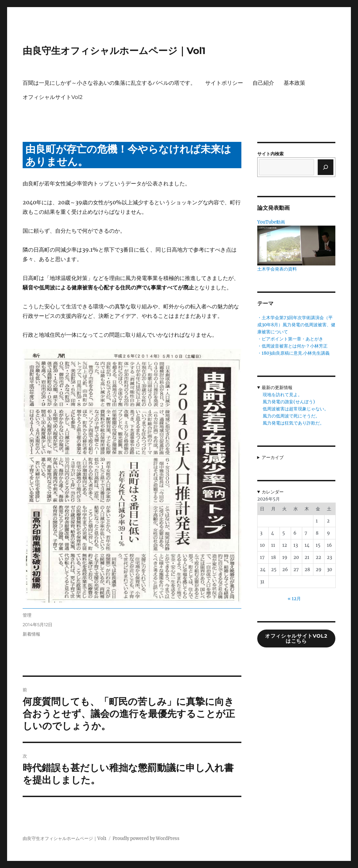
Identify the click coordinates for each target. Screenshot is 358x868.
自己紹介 (263, 83)
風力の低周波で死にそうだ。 (291, 416)
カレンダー (273, 492)
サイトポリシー (224, 83)
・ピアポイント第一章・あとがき (290, 339)
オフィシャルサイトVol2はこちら (296, 639)
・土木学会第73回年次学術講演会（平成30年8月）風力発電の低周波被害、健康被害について (296, 325)
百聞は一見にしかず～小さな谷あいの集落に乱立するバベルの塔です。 (109, 83)
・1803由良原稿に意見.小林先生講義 (293, 353)
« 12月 (294, 599)
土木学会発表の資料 (277, 269)
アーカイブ (273, 457)
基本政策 (294, 83)
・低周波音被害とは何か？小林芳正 (292, 346)
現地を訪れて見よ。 (282, 395)
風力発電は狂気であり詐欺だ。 (293, 423)
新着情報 (31, 634)
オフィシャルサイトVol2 (53, 97)
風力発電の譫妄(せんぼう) (289, 402)
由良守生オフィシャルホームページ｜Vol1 (114, 51)
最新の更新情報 (277, 388)
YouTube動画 (271, 222)
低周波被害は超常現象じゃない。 (296, 409)
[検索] (326, 167)
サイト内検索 (270, 154)
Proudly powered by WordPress (146, 838)
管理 (27, 615)
